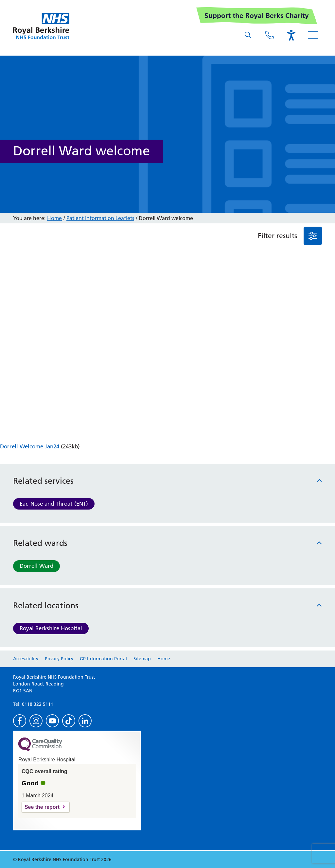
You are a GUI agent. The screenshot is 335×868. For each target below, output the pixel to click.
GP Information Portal (103, 659)
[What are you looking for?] (248, 35)
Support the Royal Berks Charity (257, 16)
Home (54, 218)
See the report (42, 807)
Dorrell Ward (36, 566)
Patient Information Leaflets (100, 218)
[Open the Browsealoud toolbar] (291, 35)
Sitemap (142, 659)
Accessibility (26, 659)
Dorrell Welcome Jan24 (30, 446)
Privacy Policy (59, 659)
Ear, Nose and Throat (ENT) (54, 504)
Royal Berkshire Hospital (51, 628)
